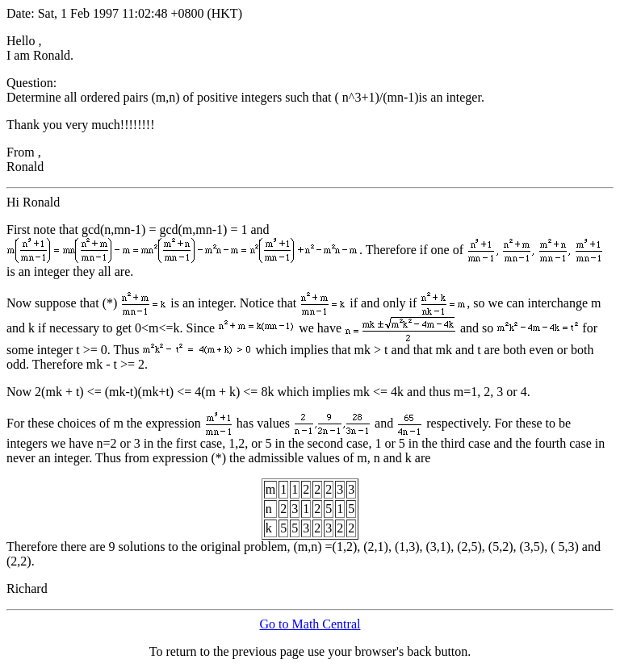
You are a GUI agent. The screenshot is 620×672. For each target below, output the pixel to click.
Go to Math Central (310, 624)
